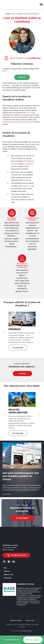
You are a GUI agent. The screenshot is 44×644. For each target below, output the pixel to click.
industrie (6, 122)
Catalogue (8, 578)
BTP (33, 122)
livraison (14, 164)
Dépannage (15, 329)
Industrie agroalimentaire (18, 411)
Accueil (8, 14)
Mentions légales (16, 620)
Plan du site (30, 620)
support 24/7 (27, 186)
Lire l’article (7, 494)
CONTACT (22, 77)
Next (39, 332)
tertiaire (15, 122)
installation (29, 164)
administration (24, 122)
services (29, 113)
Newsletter (8, 575)
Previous (5, 332)
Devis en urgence (33, 640)
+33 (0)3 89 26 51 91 (17, 555)
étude (14, 158)
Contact (22, 374)
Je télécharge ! (22, 518)
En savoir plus (18, 348)
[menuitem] (16, 620)
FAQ (5, 568)
